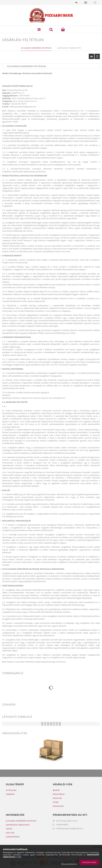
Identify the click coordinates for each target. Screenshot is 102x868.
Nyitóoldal (11, 790)
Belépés (76, 3)
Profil (86, 3)
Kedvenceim (58, 806)
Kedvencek (95, 3)
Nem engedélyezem (69, 864)
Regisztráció (59, 794)
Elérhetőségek (13, 837)
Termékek (10, 794)
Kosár (56, 802)
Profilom (57, 798)
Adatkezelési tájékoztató (18, 825)
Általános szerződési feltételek (21, 821)
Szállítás (10, 833)
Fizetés (9, 829)
